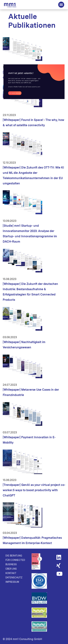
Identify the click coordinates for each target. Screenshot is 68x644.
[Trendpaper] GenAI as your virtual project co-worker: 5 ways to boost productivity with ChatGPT (34, 490)
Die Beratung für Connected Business (10, 5)
